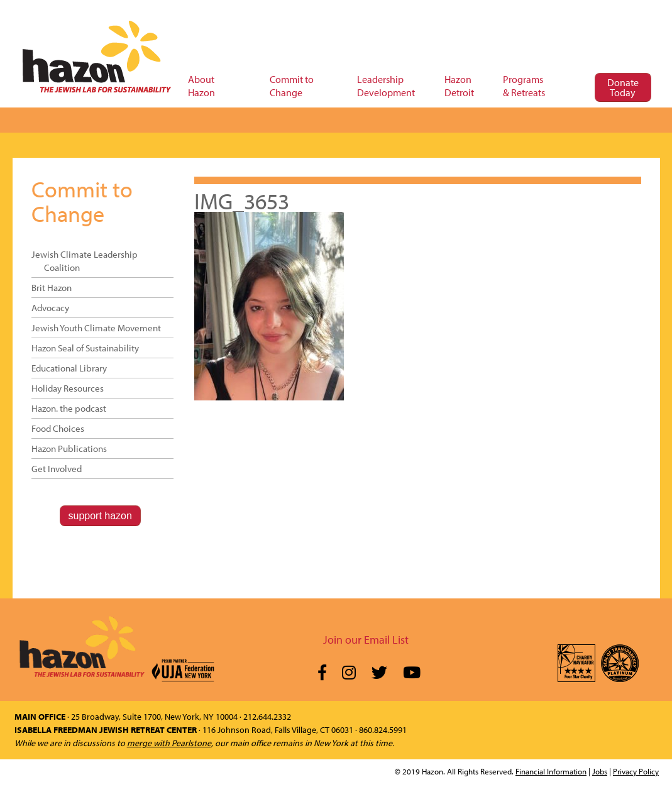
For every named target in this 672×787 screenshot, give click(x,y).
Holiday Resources (68, 388)
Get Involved (57, 469)
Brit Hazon (52, 288)
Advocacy (50, 308)
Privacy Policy (636, 771)
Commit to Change (82, 201)
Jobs (600, 771)
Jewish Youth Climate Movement (96, 328)
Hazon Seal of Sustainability (85, 348)
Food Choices (58, 428)
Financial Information (551, 771)
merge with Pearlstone (169, 743)
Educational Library (69, 368)
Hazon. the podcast (69, 408)
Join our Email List (366, 640)
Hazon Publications (69, 449)
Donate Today (623, 87)
